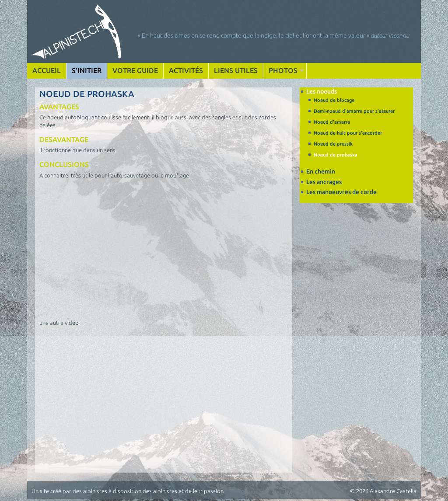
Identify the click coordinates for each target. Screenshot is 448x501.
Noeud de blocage (334, 100)
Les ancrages (324, 182)
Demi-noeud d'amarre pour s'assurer (354, 111)
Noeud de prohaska (336, 155)
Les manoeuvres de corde (341, 192)
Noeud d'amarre (332, 122)
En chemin (321, 171)
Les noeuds (322, 91)
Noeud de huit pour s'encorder (348, 133)
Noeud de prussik (333, 144)
